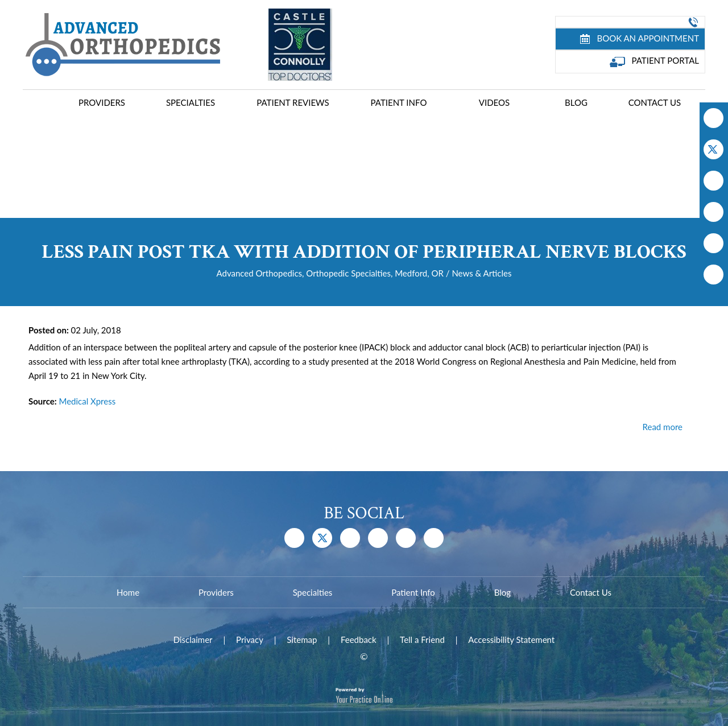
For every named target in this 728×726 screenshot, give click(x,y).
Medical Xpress (87, 401)
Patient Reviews (293, 102)
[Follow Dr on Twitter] (713, 149)
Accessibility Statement (511, 640)
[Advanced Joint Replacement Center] (121, 44)
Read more (663, 427)
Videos (494, 102)
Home (43, 104)
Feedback (359, 640)
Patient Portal (655, 61)
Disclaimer (193, 640)
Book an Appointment (640, 39)
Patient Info (399, 102)
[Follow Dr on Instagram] (713, 212)
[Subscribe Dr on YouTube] (713, 181)
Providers (102, 102)
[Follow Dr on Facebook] (713, 118)
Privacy (250, 640)
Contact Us (655, 102)
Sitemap (302, 640)
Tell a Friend (422, 640)
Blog (576, 102)
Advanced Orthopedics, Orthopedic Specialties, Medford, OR (330, 273)
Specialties (191, 102)
